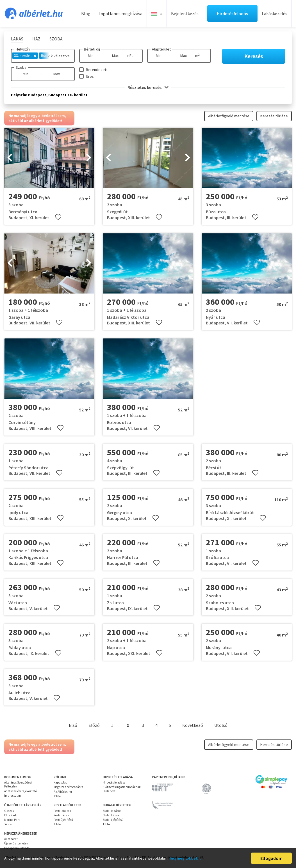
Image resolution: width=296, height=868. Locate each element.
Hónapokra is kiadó (17, 848)
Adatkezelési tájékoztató (21, 791)
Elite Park (11, 815)
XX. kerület (25, 56)
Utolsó (221, 725)
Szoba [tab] (56, 39)
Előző (94, 725)
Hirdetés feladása (114, 782)
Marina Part (12, 820)
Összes (9, 811)
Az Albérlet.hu (63, 792)
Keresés (254, 56)
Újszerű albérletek (16, 843)
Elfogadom (271, 858)
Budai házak (111, 815)
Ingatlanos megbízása (121, 13)
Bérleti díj (92, 49)
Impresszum (12, 796)
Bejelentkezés (185, 13)
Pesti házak (61, 815)
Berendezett (97, 70)
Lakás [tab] (17, 39)
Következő (193, 725)
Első (73, 725)
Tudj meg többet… (185, 858)
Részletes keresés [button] (148, 87)
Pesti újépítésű (63, 820)
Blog (86, 13)
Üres (90, 76)
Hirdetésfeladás (232, 13)
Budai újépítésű (113, 820)
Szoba (21, 67)
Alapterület (161, 49)
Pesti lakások (62, 811)
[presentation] (10, 158)
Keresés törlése (274, 116)
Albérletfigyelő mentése (229, 116)
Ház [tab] (36, 39)
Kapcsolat (60, 782)
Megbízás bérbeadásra (68, 787)
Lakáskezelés (275, 13)
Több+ (57, 796)
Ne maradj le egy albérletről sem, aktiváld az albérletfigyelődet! (37, 118)
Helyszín (23, 49)
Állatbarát (11, 839)
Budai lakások (112, 811)
